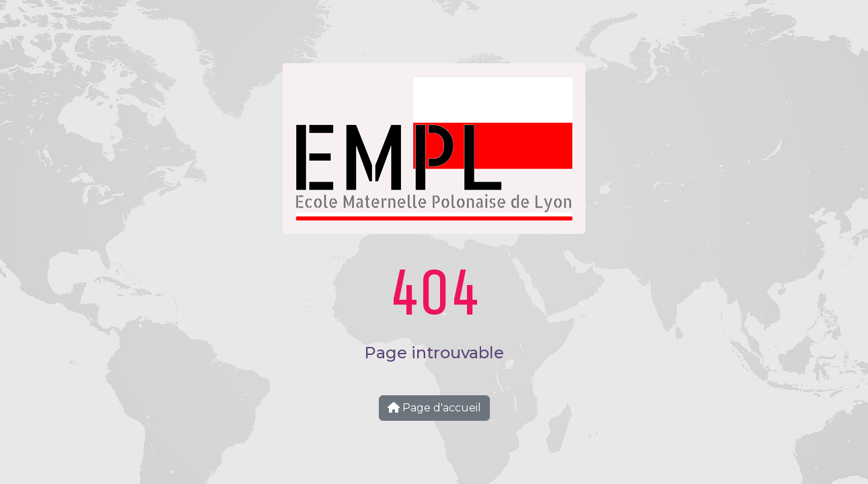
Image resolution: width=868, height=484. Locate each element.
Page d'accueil (434, 408)
